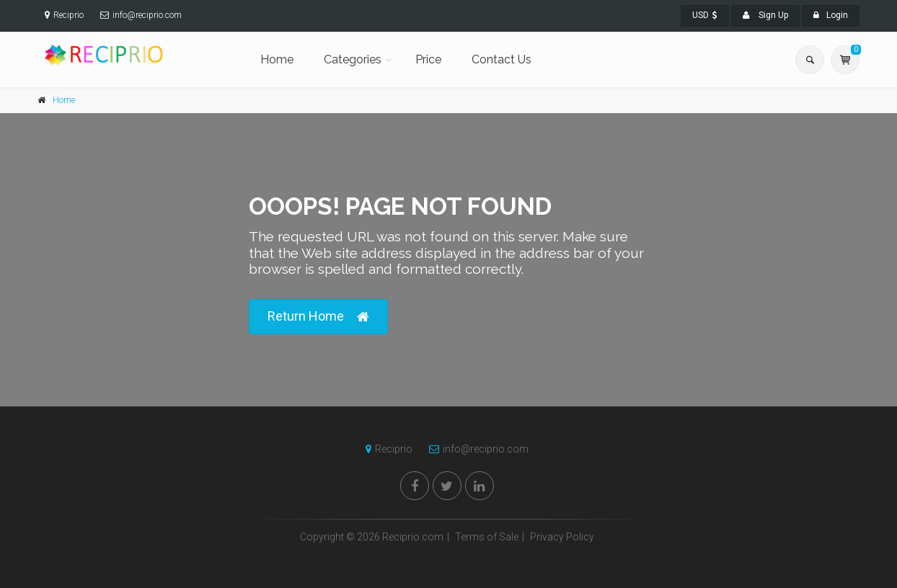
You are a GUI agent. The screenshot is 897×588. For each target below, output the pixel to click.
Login (831, 15)
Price (428, 59)
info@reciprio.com (475, 449)
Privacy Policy (562, 537)
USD (705, 15)
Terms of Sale (487, 537)
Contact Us (501, 59)
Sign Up (765, 15)
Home (277, 59)
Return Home (318, 317)
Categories (353, 59)
